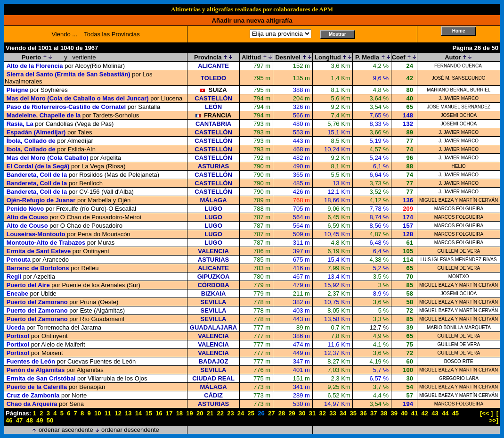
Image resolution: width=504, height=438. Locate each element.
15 (149, 413)
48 (29, 420)
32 (322, 413)
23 (230, 413)
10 (98, 413)
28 (282, 413)
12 (118, 413)
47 (19, 420)
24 (241, 413)
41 (415, 413)
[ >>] (494, 417)
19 (189, 413)
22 (220, 413)
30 (302, 413)
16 (159, 413)
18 (179, 413)
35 (353, 413)
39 (394, 413)
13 (128, 413)
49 (40, 420)
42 (425, 413)
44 (445, 413)
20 (200, 413)
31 (312, 413)
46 (9, 420)
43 (435, 413)
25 (251, 413)
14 (138, 413)
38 (384, 413)
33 (333, 413)
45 (455, 413)
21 (210, 413)
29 (292, 413)
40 (404, 413)
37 (374, 413)
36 (363, 413)
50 (50, 420)
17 (169, 413)
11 (108, 413)
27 (271, 413)
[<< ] (486, 413)
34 (343, 413)
